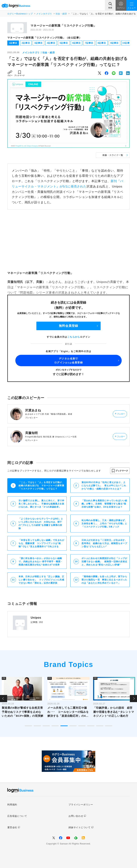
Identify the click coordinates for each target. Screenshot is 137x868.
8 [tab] (91, 726)
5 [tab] (64, 726)
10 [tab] (109, 726)
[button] (120, 471)
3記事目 (39, 43)
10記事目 (127, 43)
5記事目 (64, 43)
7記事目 (89, 43)
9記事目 (115, 43)
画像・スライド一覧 (113, 155)
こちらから (74, 337)
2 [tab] (37, 726)
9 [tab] (100, 726)
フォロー (120, 414)
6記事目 (77, 43)
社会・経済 (61, 14)
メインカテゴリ (44, 14)
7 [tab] (82, 726)
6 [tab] (73, 726)
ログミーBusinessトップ (20, 14)
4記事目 (51, 43)
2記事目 (26, 43)
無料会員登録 (68, 326)
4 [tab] (55, 726)
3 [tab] (46, 726)
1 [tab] (28, 726)
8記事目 (102, 43)
